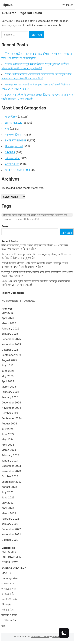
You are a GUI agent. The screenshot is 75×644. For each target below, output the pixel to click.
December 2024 (11, 402)
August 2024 (9, 423)
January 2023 (10, 524)
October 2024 (10, 413)
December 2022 (11, 529)
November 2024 (11, 408)
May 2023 (7, 503)
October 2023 (10, 476)
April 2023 (8, 508)
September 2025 (11, 355)
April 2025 (8, 381)
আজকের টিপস (13, 135)
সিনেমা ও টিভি (9, 615)
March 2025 (9, 387)
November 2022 (11, 534)
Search (6, 226)
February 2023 (10, 519)
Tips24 (7, 5)
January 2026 (10, 334)
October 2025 (10, 350)
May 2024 (7, 439)
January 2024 (10, 461)
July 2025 (7, 365)
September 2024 (11, 418)
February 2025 (10, 392)
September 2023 (11, 482)
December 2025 (11, 339)
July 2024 (7, 429)
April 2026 (8, 318)
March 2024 (9, 450)
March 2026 (9, 323)
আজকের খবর (12, 158)
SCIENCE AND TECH (17, 170)
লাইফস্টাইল (11, 117)
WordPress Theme (40, 637)
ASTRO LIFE (12, 164)
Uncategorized (14, 146)
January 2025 (10, 397)
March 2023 (9, 513)
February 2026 (10, 329)
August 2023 (9, 487)
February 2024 (10, 455)
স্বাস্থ (7, 129)
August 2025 (9, 360)
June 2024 (8, 434)
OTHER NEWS (13, 123)
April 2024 (8, 445)
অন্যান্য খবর (8, 583)
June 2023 (8, 497)
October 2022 (10, 540)
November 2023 (11, 471)
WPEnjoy (57, 637)
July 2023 (7, 492)
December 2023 (11, 466)
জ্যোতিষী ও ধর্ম (9, 599)
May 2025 (7, 376)
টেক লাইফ (7, 605)
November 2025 (11, 344)
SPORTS (10, 152)
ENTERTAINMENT (16, 140)
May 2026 (7, 313)
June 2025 (8, 371)
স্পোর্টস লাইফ (9, 620)
